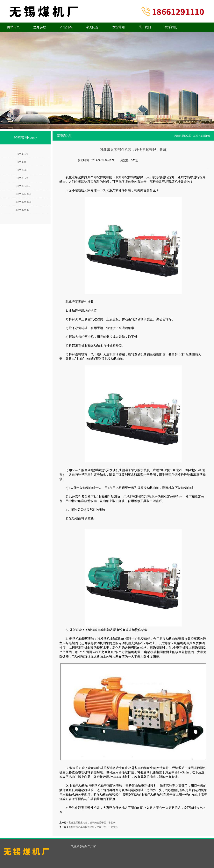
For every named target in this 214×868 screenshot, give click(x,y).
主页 (196, 136)
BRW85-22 (22, 178)
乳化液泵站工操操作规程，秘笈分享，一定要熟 (93, 827)
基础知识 (205, 136)
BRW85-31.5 (23, 186)
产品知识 (66, 27)
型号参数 (40, 27)
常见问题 (92, 27)
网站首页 (13, 27)
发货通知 (118, 27)
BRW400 (21, 162)
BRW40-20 (22, 154)
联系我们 (171, 27)
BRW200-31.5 (23, 202)
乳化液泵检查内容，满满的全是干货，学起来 (92, 823)
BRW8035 (21, 170)
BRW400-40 (22, 210)
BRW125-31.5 (23, 194)
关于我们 (145, 27)
